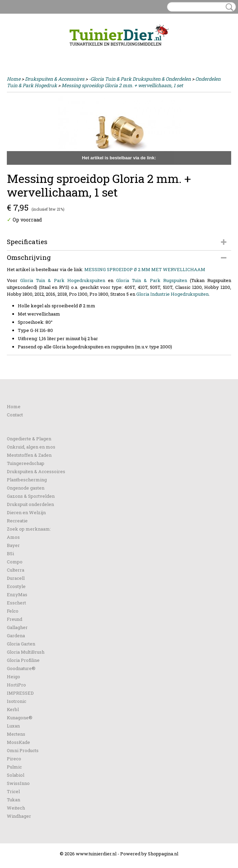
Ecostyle (16, 586)
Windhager (19, 816)
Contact (15, 415)
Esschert (16, 603)
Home (14, 79)
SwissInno (18, 783)
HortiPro (16, 685)
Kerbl (13, 709)
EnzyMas (17, 595)
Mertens (16, 734)
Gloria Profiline (23, 660)
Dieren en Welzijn (26, 512)
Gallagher (17, 627)
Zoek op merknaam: (29, 529)
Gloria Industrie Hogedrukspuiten (172, 294)
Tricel (13, 791)
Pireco (14, 759)
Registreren (42, 52)
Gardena (16, 636)
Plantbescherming (27, 480)
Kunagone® (20, 718)
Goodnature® (21, 668)
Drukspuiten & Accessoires (55, 79)
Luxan (13, 726)
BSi (10, 553)
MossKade (18, 742)
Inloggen (17, 52)
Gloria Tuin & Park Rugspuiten (152, 280)
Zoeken (228, 7)
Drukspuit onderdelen (30, 504)
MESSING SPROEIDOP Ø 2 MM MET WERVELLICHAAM (145, 269)
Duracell (16, 578)
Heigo (13, 677)
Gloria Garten (21, 644)
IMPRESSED (20, 693)
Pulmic (14, 767)
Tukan (13, 800)
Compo (15, 562)
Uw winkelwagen (208, 52)
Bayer (13, 545)
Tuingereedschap (26, 463)
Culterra (16, 570)
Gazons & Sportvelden (31, 496)
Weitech (16, 808)
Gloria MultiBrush (26, 652)
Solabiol (16, 775)
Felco (13, 611)
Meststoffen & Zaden (29, 455)
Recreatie (17, 521)
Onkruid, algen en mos (31, 447)
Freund (15, 619)
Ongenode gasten (26, 488)
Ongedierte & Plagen (29, 439)
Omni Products (23, 750)
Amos (13, 537)
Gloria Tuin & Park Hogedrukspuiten (63, 280)
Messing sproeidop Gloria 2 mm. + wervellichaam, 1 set (122, 85)
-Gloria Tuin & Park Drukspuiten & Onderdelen (140, 79)
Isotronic (17, 701)
